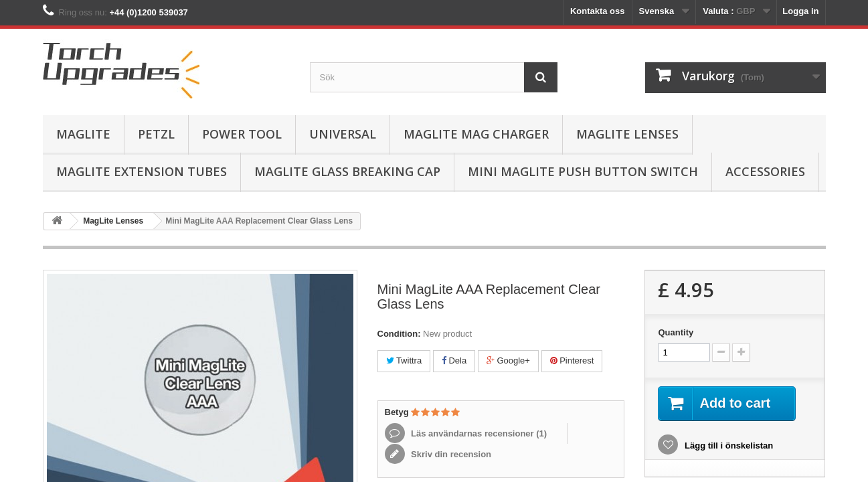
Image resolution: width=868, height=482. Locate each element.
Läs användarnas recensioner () (478, 433)
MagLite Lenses (627, 134)
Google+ (508, 360)
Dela (454, 360)
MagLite (83, 134)
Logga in (800, 11)
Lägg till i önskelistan (727, 446)
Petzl (156, 134)
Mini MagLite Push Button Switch (583, 171)
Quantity (676, 332)
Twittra (404, 360)
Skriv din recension (450, 454)
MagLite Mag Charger (476, 134)
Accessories (765, 171)
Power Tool (242, 134)
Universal (343, 134)
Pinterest (572, 360)
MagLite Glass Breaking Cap (347, 171)
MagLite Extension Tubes (142, 171)
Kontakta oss (598, 11)
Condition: (399, 334)
